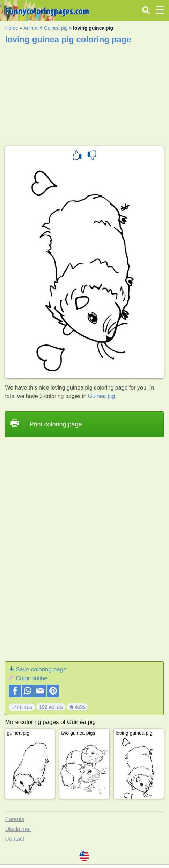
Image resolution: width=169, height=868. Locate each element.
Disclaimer (18, 829)
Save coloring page (41, 670)
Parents (14, 819)
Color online (32, 678)
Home (11, 28)
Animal (31, 28)
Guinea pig (56, 28)
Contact (14, 839)
